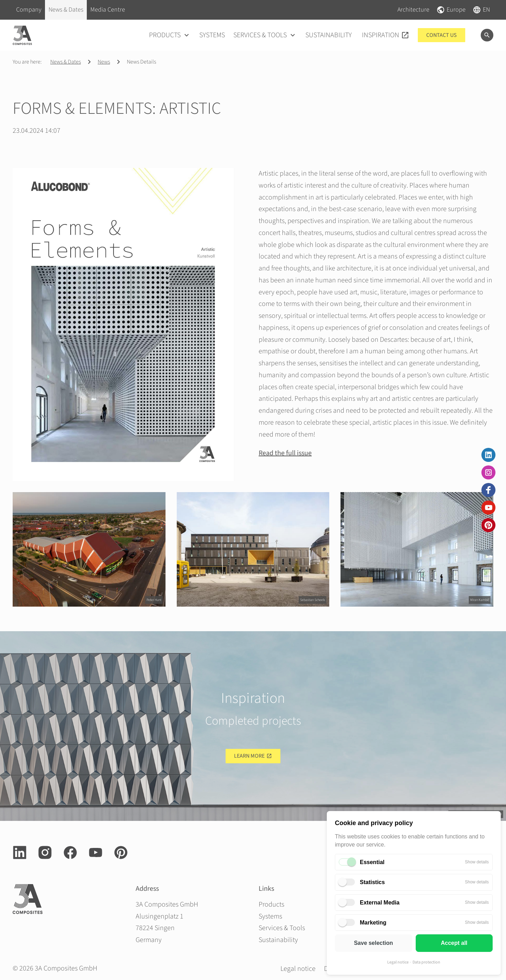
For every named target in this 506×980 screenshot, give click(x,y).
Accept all (454, 943)
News (104, 62)
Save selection (373, 943)
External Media (380, 903)
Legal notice (398, 962)
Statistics (372, 882)
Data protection (426, 962)
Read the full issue (285, 453)
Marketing (373, 923)
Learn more (249, 756)
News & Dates (66, 62)
